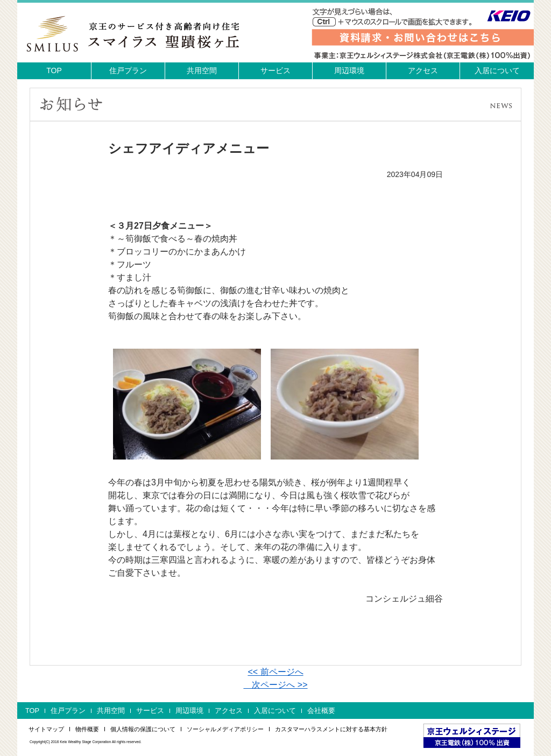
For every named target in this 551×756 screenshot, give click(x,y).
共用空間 (202, 70)
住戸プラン (128, 70)
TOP (54, 70)
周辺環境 (349, 70)
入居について (497, 70)
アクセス (423, 70)
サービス (275, 70)
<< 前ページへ (275, 672)
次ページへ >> (275, 685)
